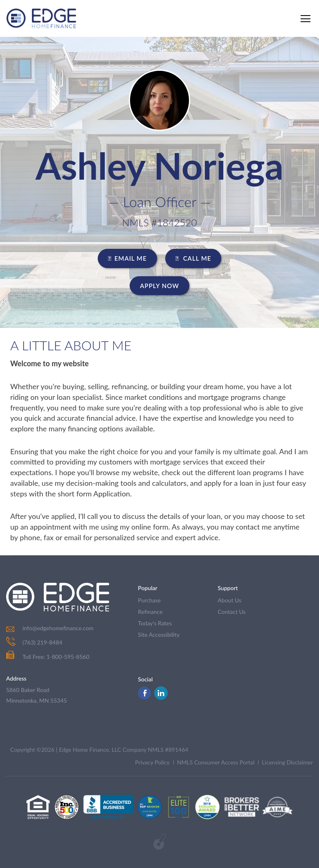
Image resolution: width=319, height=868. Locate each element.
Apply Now (159, 286)
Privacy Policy (152, 762)
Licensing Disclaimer (287, 762)
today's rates (155, 623)
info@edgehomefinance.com (58, 628)
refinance (150, 612)
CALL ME (193, 258)
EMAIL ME (127, 258)
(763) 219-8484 (42, 642)
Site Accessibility (159, 635)
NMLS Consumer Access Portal (216, 762)
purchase (149, 600)
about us (229, 600)
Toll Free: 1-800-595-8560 (48, 657)
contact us (231, 612)
